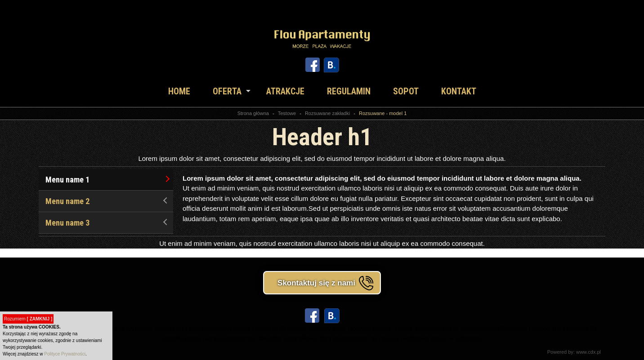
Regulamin (349, 91)
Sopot (406, 91)
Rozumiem (28, 319)
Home (179, 91)
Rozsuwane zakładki (327, 113)
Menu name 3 (107, 223)
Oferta (227, 91)
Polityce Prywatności (65, 354)
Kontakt (459, 91)
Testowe (287, 113)
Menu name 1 (107, 180)
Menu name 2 (107, 201)
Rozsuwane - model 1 (383, 113)
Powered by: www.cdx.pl (574, 352)
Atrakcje (285, 91)
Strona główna (253, 113)
